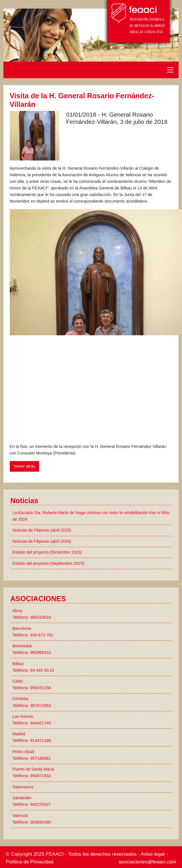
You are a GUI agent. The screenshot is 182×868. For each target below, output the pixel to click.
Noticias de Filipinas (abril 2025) (42, 530)
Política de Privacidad (30, 862)
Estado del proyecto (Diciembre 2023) (47, 552)
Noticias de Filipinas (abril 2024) (42, 541)
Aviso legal (153, 854)
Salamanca (23, 787)
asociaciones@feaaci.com (147, 862)
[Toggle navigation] (170, 70)
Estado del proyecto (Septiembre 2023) (48, 563)
